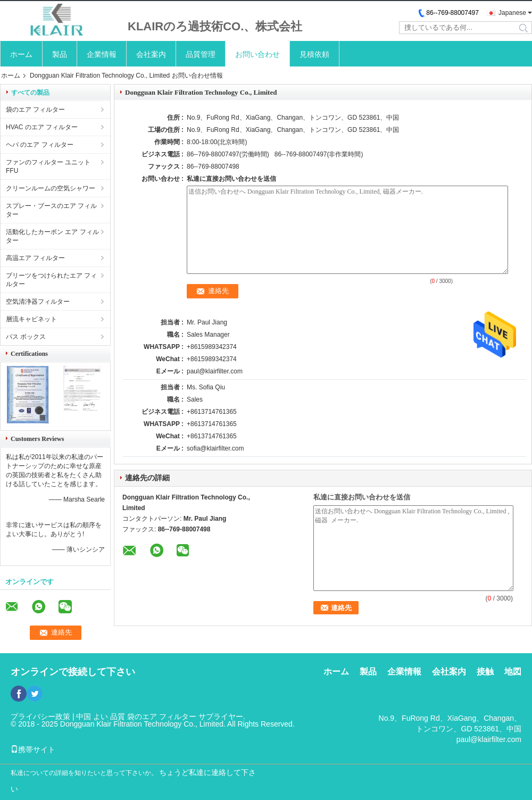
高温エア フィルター (35, 258)
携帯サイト (33, 749)
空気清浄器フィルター (38, 302)
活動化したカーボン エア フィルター (52, 236)
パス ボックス (26, 337)
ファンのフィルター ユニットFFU (48, 166)
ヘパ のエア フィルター (40, 145)
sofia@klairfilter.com (215, 448)
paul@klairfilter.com (215, 371)
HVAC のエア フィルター (42, 127)
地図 (513, 672)
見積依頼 (314, 54)
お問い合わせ (257, 54)
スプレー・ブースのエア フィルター (51, 210)
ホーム (21, 54)
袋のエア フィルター (35, 110)
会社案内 (151, 54)
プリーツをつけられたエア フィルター (51, 280)
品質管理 (201, 54)
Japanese (512, 13)
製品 (60, 54)
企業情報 (102, 54)
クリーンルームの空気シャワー (51, 188)
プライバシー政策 (40, 716)
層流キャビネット (31, 319)
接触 (485, 672)
